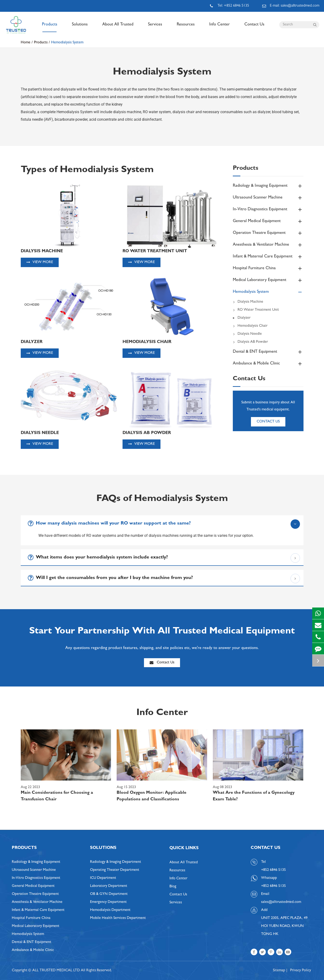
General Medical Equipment (268, 221)
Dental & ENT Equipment (268, 352)
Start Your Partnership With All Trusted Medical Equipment (162, 632)
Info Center (219, 27)
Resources (186, 27)
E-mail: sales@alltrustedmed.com (291, 6)
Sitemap (279, 971)
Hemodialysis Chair (250, 326)
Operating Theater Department (115, 870)
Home (26, 43)
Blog (173, 887)
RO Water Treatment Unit (256, 310)
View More (40, 262)
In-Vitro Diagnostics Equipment (268, 210)
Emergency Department (108, 902)
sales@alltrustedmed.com (281, 902)
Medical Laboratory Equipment (268, 280)
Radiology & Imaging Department (116, 862)
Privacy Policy (301, 971)
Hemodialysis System (67, 43)
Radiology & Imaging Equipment (268, 186)
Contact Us (254, 27)
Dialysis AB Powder (250, 342)
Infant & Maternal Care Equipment (268, 257)
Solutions (80, 27)
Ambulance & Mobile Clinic (268, 364)
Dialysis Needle (247, 334)
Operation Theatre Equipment (268, 233)
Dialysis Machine (248, 302)
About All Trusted (118, 27)
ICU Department (103, 878)
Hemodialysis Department (110, 910)
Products (50, 27)
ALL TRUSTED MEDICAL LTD (56, 971)
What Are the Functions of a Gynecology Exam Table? (254, 796)
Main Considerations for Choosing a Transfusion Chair (57, 796)
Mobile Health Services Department (118, 918)
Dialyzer (244, 318)
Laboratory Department (109, 886)
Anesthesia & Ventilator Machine (268, 245)
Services (155, 27)
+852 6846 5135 (273, 886)
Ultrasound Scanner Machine (268, 198)
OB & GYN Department (109, 894)
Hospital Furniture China (268, 269)
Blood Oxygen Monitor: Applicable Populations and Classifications (152, 796)
